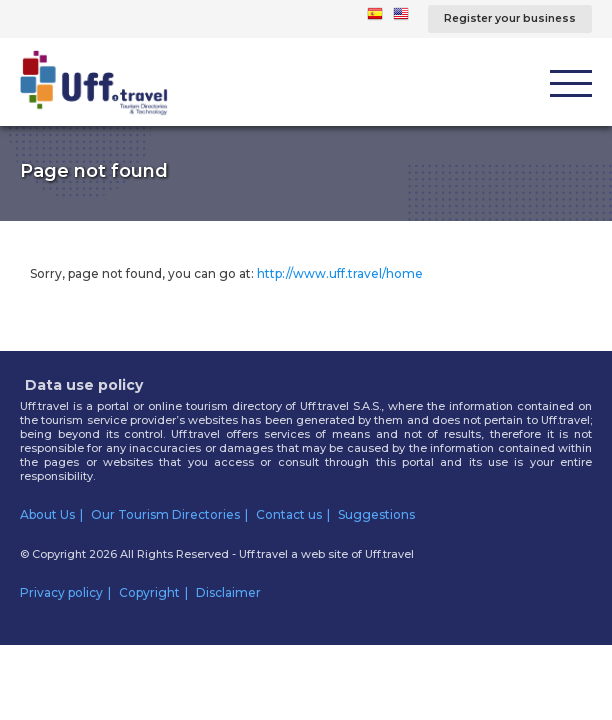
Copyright (149, 592)
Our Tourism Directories (165, 514)
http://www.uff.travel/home (340, 273)
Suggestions (376, 514)
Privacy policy (61, 592)
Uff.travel (389, 554)
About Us (47, 514)
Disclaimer (228, 592)
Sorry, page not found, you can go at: (226, 273)
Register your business (510, 18)
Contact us (289, 514)
